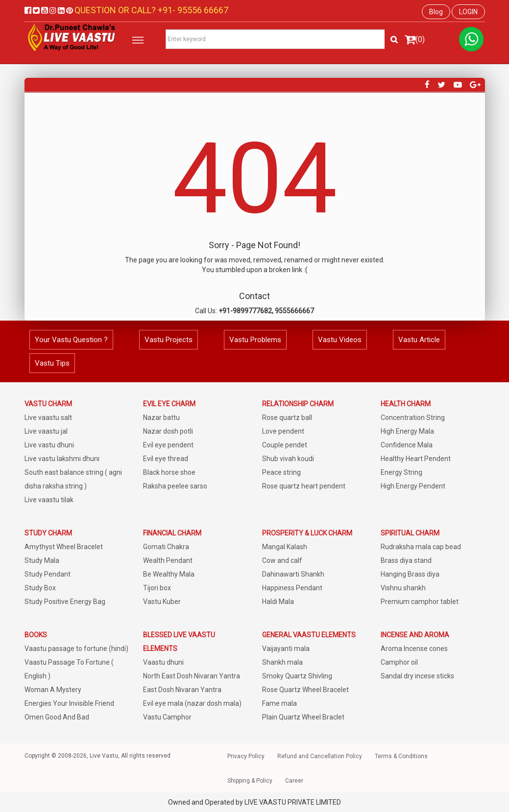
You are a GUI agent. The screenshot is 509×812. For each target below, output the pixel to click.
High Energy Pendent (413, 486)
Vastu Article (419, 340)
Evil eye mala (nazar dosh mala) (192, 703)
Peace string (281, 472)
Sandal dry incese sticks (417, 676)
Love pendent (283, 431)
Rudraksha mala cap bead (421, 547)
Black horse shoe (169, 472)
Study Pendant (48, 574)
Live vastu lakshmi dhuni (62, 459)
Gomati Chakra (166, 547)
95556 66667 (202, 10)
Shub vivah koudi (288, 459)
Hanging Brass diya (410, 574)
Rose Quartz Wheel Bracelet (305, 690)
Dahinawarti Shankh (293, 574)
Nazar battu (161, 418)
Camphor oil (399, 662)
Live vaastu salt (48, 418)
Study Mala (42, 560)
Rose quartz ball (287, 418)
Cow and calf (282, 560)
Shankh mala (282, 662)
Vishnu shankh (403, 588)
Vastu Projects (169, 340)
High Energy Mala (407, 431)
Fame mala (279, 703)
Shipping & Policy (250, 781)
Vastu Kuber (162, 602)
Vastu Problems (255, 340)
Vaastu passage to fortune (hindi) (76, 649)
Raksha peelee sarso (175, 486)
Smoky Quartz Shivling (297, 676)
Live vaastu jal (46, 431)
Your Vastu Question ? (71, 340)
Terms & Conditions (401, 756)
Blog (436, 12)
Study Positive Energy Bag (65, 602)
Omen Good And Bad (57, 717)
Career (294, 781)
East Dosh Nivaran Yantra (182, 690)
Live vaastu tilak (49, 500)
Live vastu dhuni (49, 445)
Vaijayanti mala (286, 649)
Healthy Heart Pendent (416, 459)
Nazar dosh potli (168, 431)
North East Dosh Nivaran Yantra (192, 676)
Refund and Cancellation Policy (320, 756)
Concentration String (413, 418)
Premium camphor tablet (420, 602)
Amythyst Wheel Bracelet (64, 547)
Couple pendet (285, 445)
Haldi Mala (278, 602)
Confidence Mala (407, 445)
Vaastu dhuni (163, 662)
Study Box (40, 588)
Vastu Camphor (167, 717)
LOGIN (468, 12)
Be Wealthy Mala (169, 574)
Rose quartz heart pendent (304, 486)
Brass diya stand (406, 560)
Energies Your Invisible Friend (69, 703)
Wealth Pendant (168, 560)
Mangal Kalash (285, 547)
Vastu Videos (340, 340)
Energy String (401, 472)
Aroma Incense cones (414, 649)
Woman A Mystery (53, 690)
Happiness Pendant (292, 588)
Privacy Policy (246, 756)
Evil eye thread (166, 459)
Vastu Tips (52, 363)
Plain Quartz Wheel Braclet (303, 717)
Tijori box (157, 588)
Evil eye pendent (168, 445)
